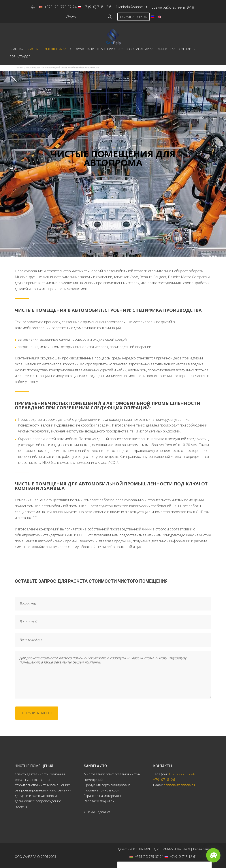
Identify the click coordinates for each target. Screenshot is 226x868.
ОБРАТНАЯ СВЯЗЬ (130, 15)
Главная (17, 47)
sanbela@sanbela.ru (133, 6)
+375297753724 (182, 772)
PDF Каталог (20, 54)
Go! (104, 15)
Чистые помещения (45, 47)
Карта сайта (202, 847)
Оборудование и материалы (95, 47)
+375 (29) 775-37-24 (53, 6)
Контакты (187, 47)
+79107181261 (165, 777)
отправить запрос (40, 711)
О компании (138, 47)
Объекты (164, 47)
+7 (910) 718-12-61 (90, 6)
